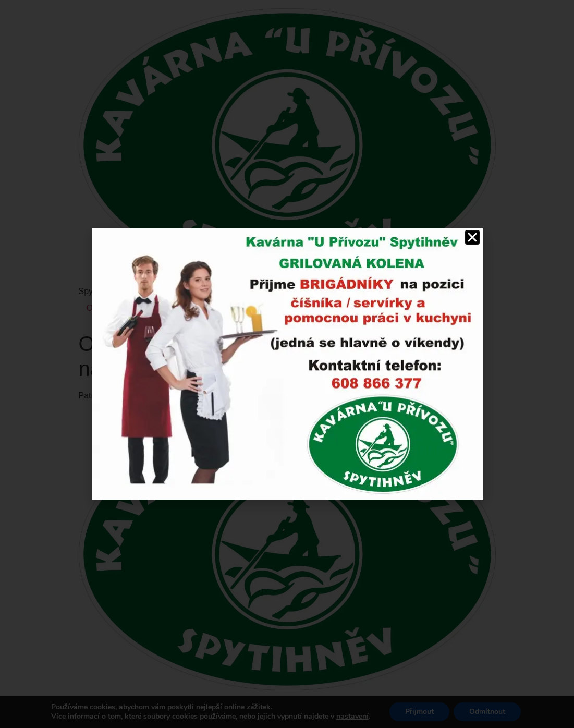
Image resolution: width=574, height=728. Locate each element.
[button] (472, 237)
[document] (287, 364)
